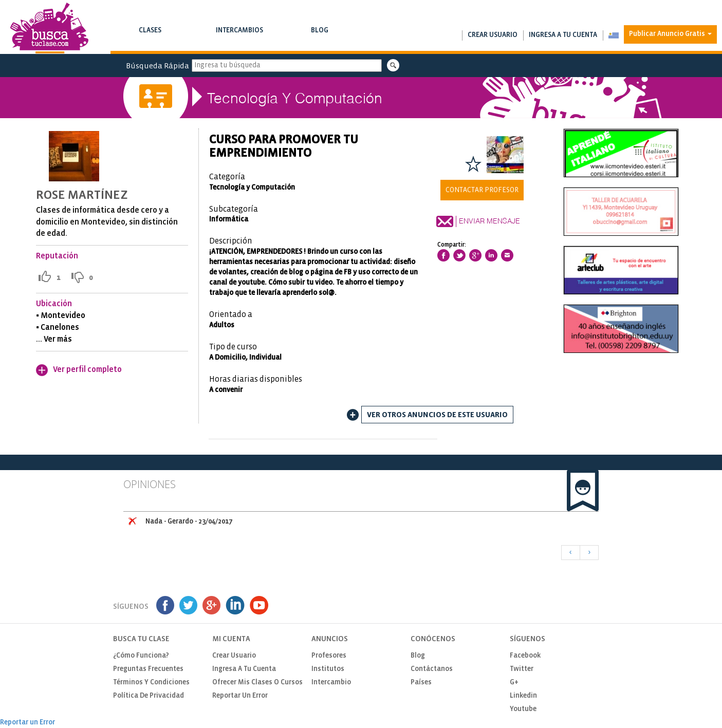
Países (421, 683)
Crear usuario (493, 35)
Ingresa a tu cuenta (563, 35)
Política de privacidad (149, 696)
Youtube (523, 709)
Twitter (522, 669)
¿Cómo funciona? (141, 656)
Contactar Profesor (482, 190)
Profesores (329, 656)
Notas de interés (319, 41)
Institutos (328, 669)
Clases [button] (150, 37)
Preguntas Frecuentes (148, 669)
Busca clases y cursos (150, 41)
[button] (613, 35)
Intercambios (239, 37)
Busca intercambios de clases (239, 41)
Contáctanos (432, 669)
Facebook (525, 656)
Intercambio (331, 683)
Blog (319, 37)
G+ (514, 683)
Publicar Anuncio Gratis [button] (670, 34)
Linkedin (523, 696)
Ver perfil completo (87, 370)
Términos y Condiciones (151, 683)
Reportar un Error (240, 696)
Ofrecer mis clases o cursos (257, 683)
